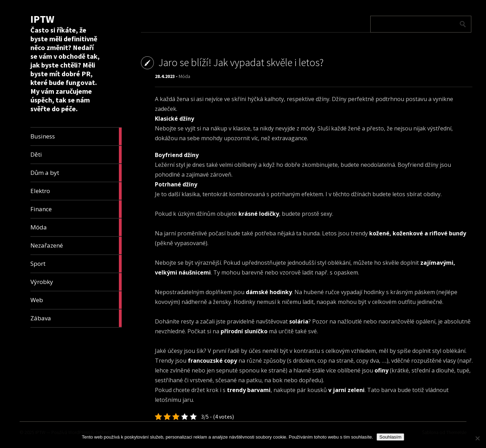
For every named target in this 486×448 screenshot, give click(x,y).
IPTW (42, 19)
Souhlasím (390, 437)
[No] (477, 438)
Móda (184, 76)
